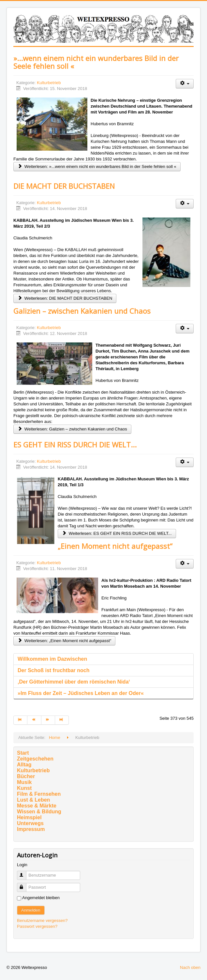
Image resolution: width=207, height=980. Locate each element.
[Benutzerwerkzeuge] (185, 84)
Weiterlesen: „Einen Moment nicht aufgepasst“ (64, 641)
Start (23, 753)
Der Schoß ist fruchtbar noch (53, 670)
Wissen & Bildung (39, 812)
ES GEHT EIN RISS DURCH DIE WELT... (75, 445)
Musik (24, 782)
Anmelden (31, 910)
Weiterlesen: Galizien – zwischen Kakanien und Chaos (72, 429)
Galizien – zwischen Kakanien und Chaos (82, 311)
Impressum (31, 829)
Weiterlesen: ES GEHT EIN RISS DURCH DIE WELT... (117, 533)
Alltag (24, 765)
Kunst (24, 788)
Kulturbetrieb (49, 83)
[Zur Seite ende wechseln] (62, 720)
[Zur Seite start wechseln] (20, 720)
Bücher (26, 776)
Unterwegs (30, 823)
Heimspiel (29, 817)
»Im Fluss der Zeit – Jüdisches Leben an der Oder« (81, 693)
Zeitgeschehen (35, 759)
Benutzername (25, 873)
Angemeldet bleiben (41, 898)
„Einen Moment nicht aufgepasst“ (115, 546)
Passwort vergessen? (37, 926)
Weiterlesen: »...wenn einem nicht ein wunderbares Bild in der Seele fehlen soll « (97, 166)
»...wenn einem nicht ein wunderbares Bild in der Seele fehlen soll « (96, 62)
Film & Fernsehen (39, 794)
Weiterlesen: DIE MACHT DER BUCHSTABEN (65, 298)
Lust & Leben (33, 800)
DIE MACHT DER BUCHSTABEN (64, 186)
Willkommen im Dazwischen (52, 659)
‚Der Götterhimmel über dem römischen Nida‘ (74, 682)
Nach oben (190, 967)
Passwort (25, 885)
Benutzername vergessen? (42, 920)
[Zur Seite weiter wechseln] (48, 720)
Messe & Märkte (37, 806)
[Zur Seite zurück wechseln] (34, 720)
